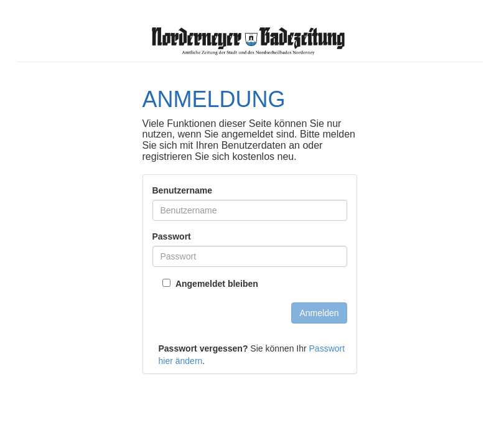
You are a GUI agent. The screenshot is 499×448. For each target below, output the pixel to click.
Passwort (172, 236)
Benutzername (182, 190)
